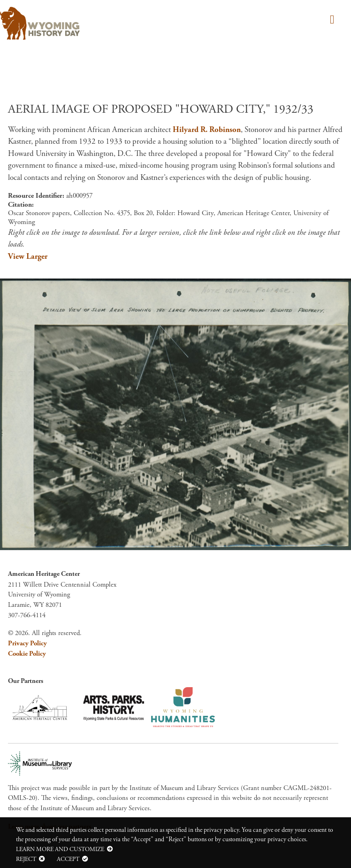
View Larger (28, 256)
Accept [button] (68, 859)
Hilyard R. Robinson (207, 130)
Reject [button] (26, 859)
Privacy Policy (27, 643)
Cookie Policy (27, 654)
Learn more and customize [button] (60, 849)
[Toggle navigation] (331, 20)
